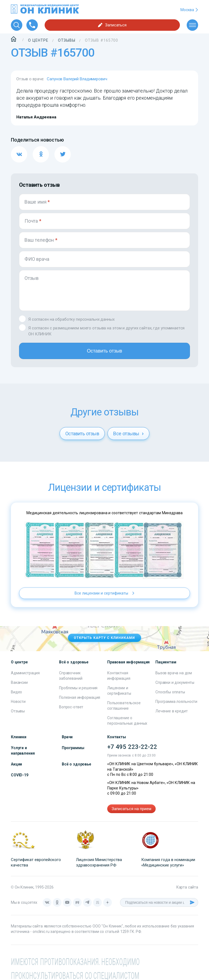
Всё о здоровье (76, 764)
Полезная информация (80, 697)
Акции (16, 764)
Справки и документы (175, 682)
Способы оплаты (170, 692)
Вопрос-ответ (71, 707)
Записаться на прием (131, 809)
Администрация (25, 673)
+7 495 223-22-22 (132, 747)
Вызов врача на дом (174, 673)
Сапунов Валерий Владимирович (77, 79)
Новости (18, 702)
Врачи (67, 737)
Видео (16, 692)
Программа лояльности (176, 702)
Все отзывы (128, 434)
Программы (73, 748)
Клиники (19, 737)
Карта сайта (187, 887)
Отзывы (18, 711)
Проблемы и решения (78, 688)
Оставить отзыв (104, 351)
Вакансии (19, 682)
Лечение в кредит (172, 711)
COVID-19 (20, 775)
